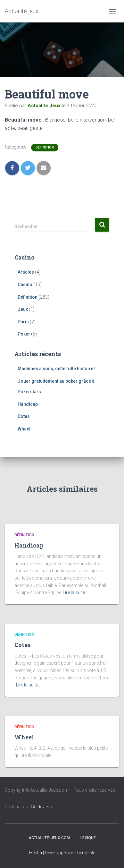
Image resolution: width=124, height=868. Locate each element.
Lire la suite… (75, 592)
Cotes (24, 416)
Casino (25, 285)
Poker (24, 334)
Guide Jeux (42, 807)
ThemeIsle (85, 853)
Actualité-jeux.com (49, 838)
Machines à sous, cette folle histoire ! (57, 369)
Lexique (88, 838)
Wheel (24, 429)
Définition (45, 147)
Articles (26, 272)
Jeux (23, 309)
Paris (23, 322)
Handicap (28, 404)
